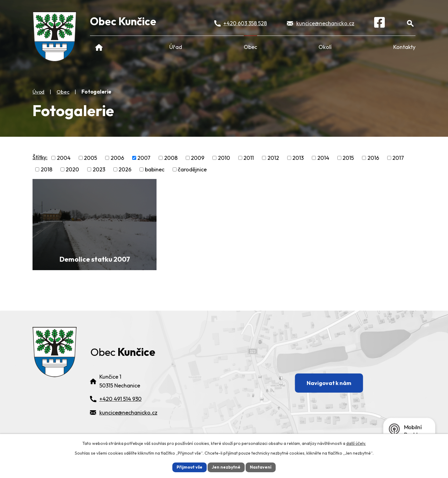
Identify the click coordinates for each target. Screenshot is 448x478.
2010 (224, 158)
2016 (373, 158)
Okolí (325, 47)
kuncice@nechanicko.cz (325, 23)
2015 (348, 158)
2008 (171, 158)
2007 (144, 158)
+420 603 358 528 (245, 23)
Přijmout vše (190, 467)
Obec (250, 47)
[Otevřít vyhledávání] (410, 23)
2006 (117, 158)
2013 (298, 158)
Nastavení (261, 467)
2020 (72, 169)
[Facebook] (379, 23)
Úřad (176, 47)
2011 (249, 158)
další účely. (356, 443)
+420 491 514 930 (121, 399)
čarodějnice (192, 169)
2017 (398, 158)
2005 (90, 158)
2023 (99, 169)
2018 (47, 169)
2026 (125, 169)
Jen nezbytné (226, 467)
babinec (155, 169)
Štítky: (40, 157)
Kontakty (404, 47)
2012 (273, 158)
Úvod (99, 47)
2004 (64, 158)
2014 (323, 158)
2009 (198, 158)
